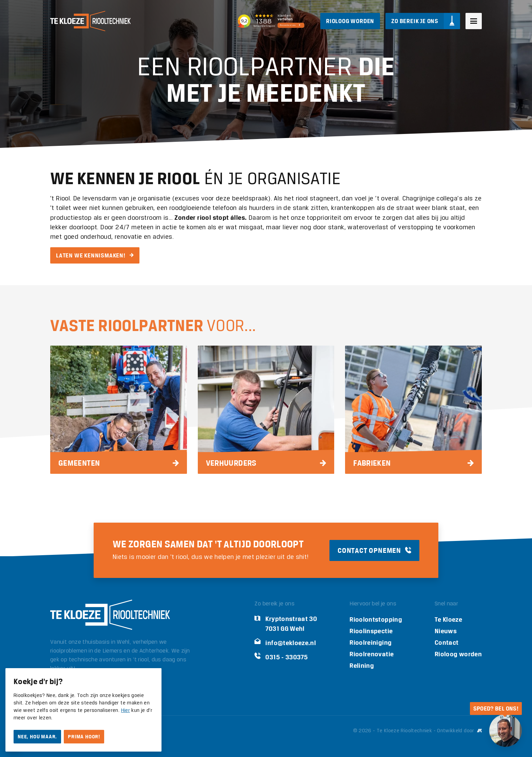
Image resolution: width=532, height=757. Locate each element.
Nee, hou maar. (37, 737)
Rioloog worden (458, 654)
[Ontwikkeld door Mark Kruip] (479, 731)
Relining (362, 666)
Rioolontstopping (376, 619)
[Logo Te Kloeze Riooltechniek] (90, 21)
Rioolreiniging (370, 643)
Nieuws (446, 631)
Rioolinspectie (371, 631)
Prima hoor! (84, 737)
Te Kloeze (448, 619)
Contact (447, 643)
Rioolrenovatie (372, 654)
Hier (126, 711)
